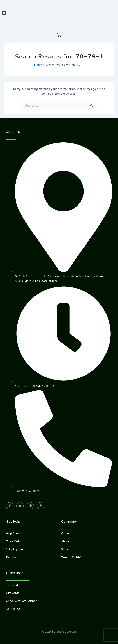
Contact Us (13, 609)
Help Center (14, 533)
